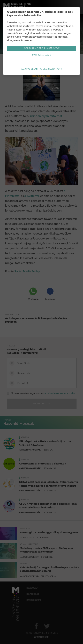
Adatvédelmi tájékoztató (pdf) (41, 69)
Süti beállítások (41, 55)
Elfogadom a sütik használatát (42, 48)
